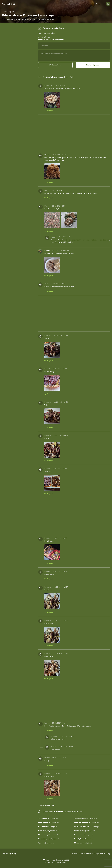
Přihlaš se (42, 40)
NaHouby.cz (8, 4)
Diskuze (103, 854)
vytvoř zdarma (58, 40)
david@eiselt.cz (62, 862)
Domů (74, 854)
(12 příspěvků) (48, 835)
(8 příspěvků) (84, 835)
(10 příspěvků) (84, 839)
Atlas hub (89, 854)
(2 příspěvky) (86, 819)
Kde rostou (81, 854)
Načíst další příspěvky (48, 805)
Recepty (96, 854)
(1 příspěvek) (49, 839)
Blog (108, 854)
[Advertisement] (18, 59)
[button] (103, 4)
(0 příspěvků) (48, 819)
